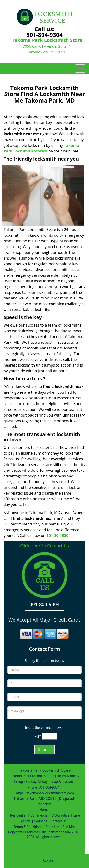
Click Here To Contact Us (44, 546)
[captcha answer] (50, 736)
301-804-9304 (44, 35)
